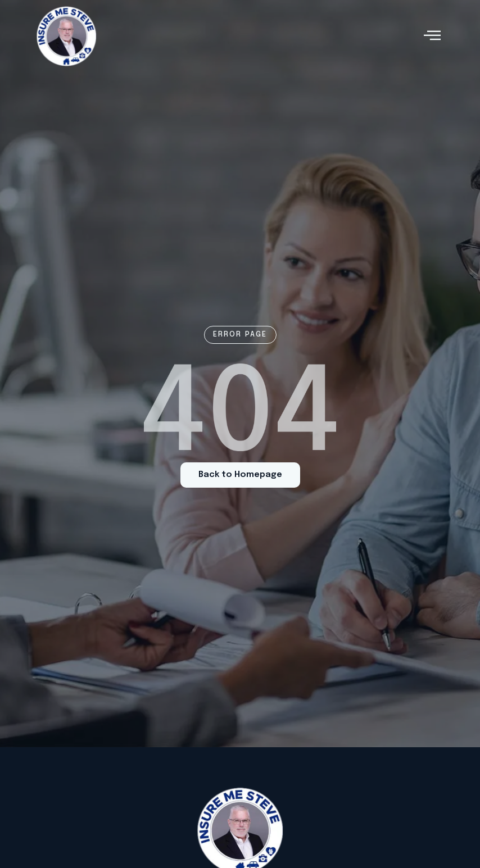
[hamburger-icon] (432, 36)
